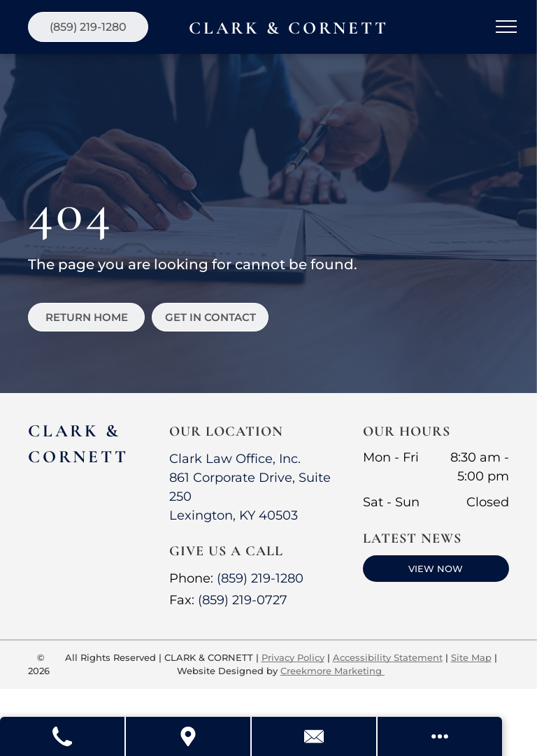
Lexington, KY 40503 (234, 515)
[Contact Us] (315, 736)
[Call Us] (63, 736)
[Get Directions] (189, 736)
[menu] (506, 27)
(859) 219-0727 (243, 600)
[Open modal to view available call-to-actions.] (440, 736)
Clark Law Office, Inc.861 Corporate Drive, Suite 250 (250, 478)
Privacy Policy (293, 657)
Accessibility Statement (388, 657)
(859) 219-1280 (260, 578)
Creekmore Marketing (332, 671)
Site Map (471, 657)
